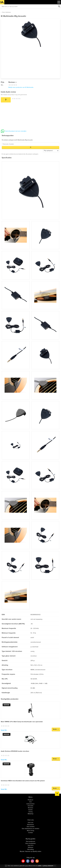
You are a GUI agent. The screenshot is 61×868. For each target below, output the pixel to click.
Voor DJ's (31, 845)
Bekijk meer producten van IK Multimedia (21, 87)
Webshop (30, 814)
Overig (30, 812)
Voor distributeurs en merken (30, 829)
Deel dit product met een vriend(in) (16, 131)
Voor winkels (31, 827)
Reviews (30, 808)
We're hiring (30, 831)
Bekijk (55, 729)
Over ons (30, 823)
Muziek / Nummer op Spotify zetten (31, 851)
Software (31, 847)
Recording (31, 849)
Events (30, 810)
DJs (31, 802)
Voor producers (30, 841)
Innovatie (30, 806)
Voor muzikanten (30, 843)
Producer (30, 800)
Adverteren (30, 825)
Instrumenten (30, 804)
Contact (30, 833)
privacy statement (48, 866)
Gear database (6, 12)
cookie (39, 866)
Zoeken (59, 7)
